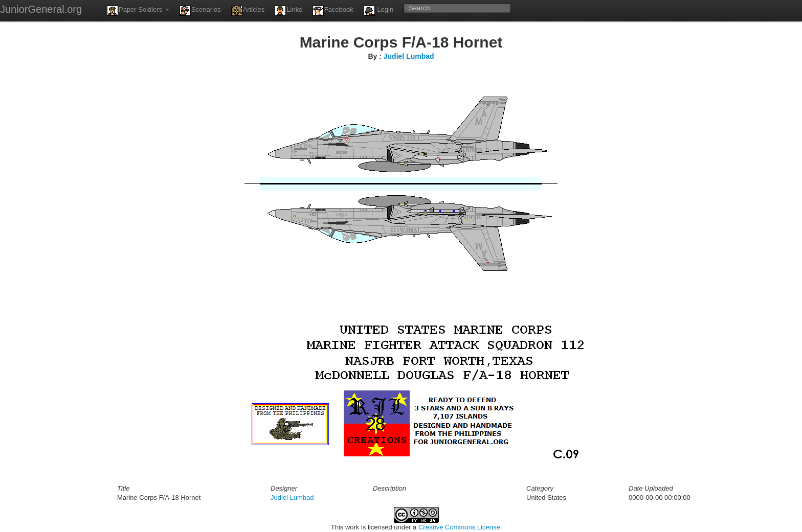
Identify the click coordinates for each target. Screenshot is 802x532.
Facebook (333, 11)
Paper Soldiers (138, 11)
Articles (248, 11)
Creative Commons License (459, 527)
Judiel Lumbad (409, 56)
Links (288, 11)
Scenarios (200, 11)
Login (378, 11)
